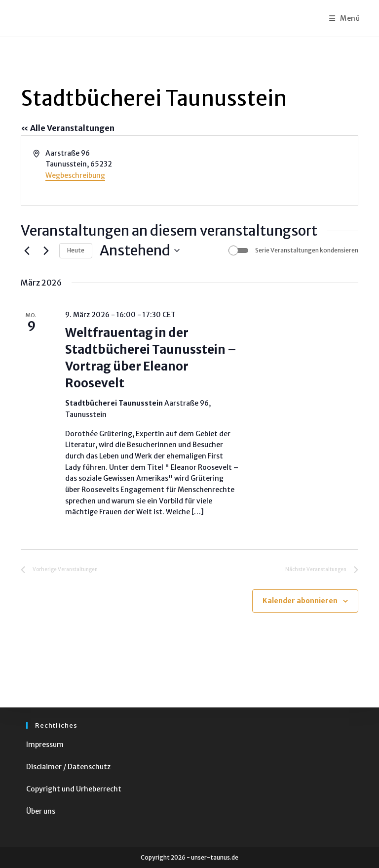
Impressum (45, 744)
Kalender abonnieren (300, 601)
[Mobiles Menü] (345, 18)
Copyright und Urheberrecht (74, 789)
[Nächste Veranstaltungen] (46, 250)
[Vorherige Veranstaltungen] (27, 250)
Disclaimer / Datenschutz (68, 767)
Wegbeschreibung (75, 175)
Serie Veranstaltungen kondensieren (307, 250)
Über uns (41, 811)
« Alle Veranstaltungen (68, 128)
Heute (76, 250)
